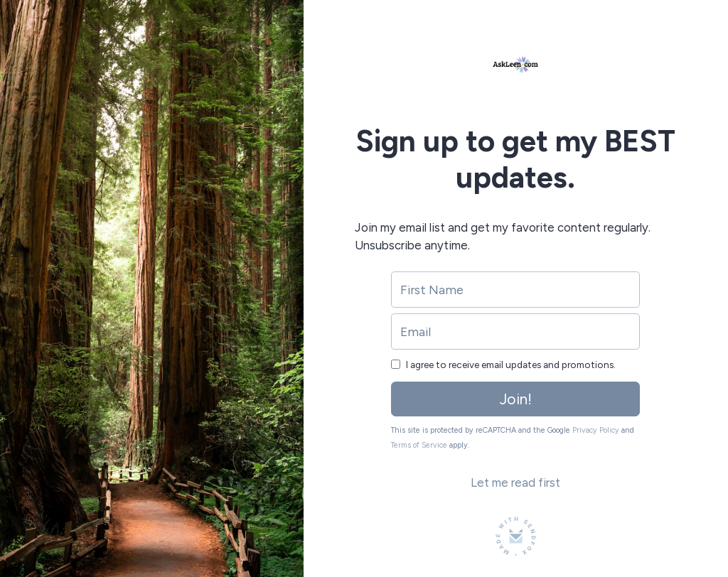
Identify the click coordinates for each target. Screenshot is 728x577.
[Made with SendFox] (516, 536)
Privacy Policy (596, 430)
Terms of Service (419, 445)
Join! (516, 399)
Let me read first (515, 482)
